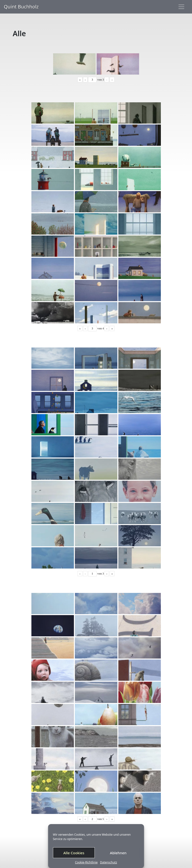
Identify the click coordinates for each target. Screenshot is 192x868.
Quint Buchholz (21, 7)
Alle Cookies (74, 853)
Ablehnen (118, 853)
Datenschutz (108, 862)
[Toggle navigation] (181, 7)
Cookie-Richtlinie (86, 862)
